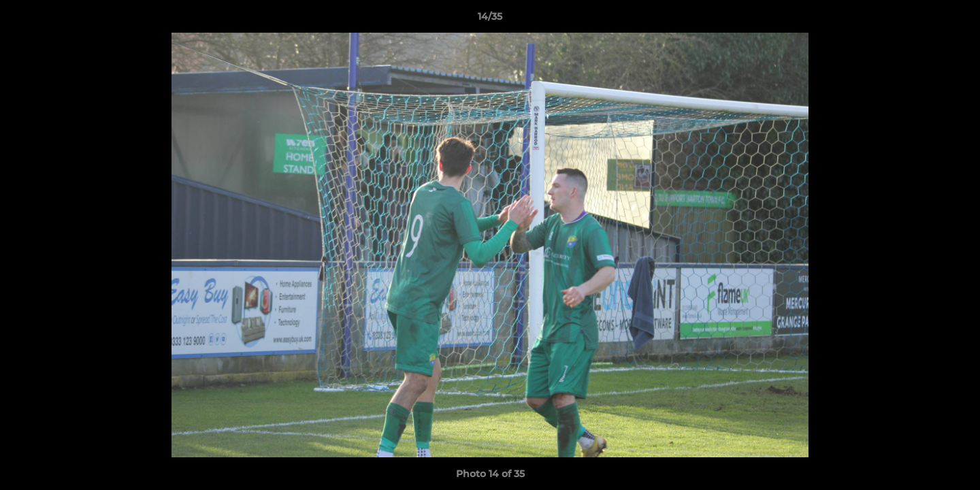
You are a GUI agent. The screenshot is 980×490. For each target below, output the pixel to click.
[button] (955, 20)
